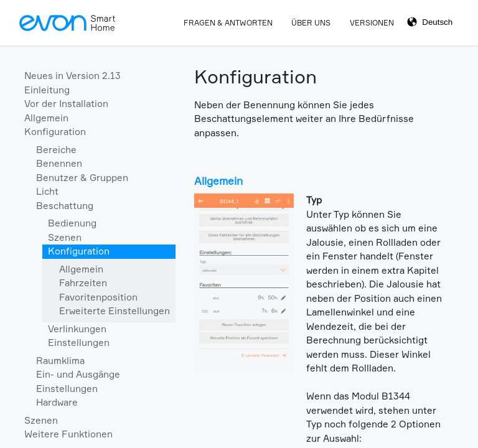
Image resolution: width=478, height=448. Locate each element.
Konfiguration (55, 132)
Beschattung (65, 206)
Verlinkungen (77, 329)
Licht (47, 191)
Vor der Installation (66, 104)
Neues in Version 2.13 (73, 76)
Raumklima (60, 361)
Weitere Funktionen (68, 434)
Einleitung (47, 90)
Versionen (372, 23)
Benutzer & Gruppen (82, 178)
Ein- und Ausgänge (78, 374)
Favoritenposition (98, 297)
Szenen (65, 237)
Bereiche (56, 150)
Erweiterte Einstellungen (115, 311)
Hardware (57, 402)
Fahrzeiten (83, 283)
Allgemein (46, 118)
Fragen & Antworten (228, 23)
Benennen (59, 163)
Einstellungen (79, 343)
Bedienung (72, 223)
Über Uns (311, 23)
